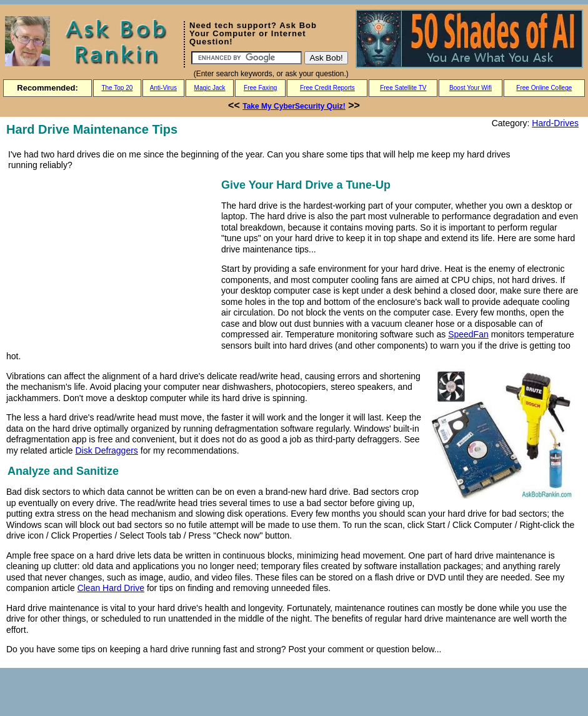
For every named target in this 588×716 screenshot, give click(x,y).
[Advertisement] (111, 264)
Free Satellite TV (403, 88)
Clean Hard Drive (111, 588)
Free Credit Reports (327, 88)
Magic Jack (210, 88)
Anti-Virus (163, 88)
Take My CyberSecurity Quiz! (294, 106)
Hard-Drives (555, 123)
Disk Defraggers (106, 450)
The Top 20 (117, 88)
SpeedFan (468, 334)
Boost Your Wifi (471, 88)
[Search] (247, 58)
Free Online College (544, 88)
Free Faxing (260, 88)
